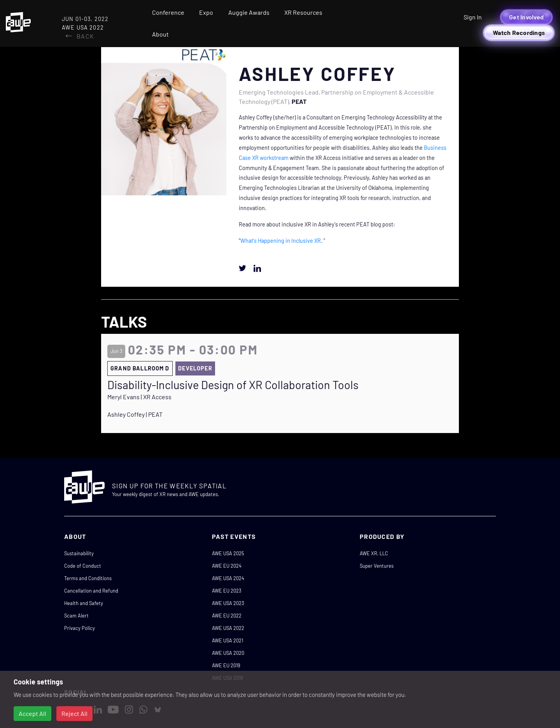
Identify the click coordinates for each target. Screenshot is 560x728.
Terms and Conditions (88, 578)
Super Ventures (377, 566)
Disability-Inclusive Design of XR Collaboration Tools (233, 385)
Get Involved (526, 17)
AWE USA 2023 (228, 603)
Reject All (74, 713)
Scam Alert (76, 616)
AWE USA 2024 (228, 578)
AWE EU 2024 (227, 566)
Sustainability (79, 553)
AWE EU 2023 (227, 591)
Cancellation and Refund (91, 591)
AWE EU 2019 (226, 665)
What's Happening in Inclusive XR (281, 241)
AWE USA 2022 (228, 628)
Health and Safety (84, 603)
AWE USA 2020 (228, 653)
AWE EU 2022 (227, 616)
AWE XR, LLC (374, 553)
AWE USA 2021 (227, 640)
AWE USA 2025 (228, 553)
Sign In (473, 17)
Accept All (32, 713)
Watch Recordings (519, 32)
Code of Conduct (83, 566)
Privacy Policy (80, 628)
